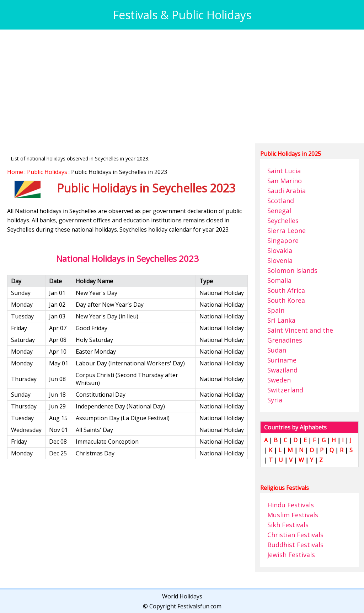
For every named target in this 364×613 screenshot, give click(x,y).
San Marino (285, 181)
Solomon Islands (292, 270)
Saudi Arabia (287, 191)
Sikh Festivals (288, 525)
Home (15, 172)
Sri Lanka (281, 320)
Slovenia (280, 260)
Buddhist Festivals (295, 545)
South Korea (286, 300)
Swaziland (282, 370)
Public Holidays (47, 172)
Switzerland (285, 390)
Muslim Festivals (293, 515)
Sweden (279, 380)
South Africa (286, 290)
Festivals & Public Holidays (182, 15)
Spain (276, 310)
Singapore (283, 241)
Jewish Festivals (291, 555)
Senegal (279, 211)
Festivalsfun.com (199, 606)
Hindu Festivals (291, 505)
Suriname (282, 360)
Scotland (281, 201)
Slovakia (280, 250)
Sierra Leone (287, 231)
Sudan (277, 350)
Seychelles (283, 221)
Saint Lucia (284, 171)
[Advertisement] (182, 86)
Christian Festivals (295, 535)
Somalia (279, 280)
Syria (275, 400)
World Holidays (182, 596)
